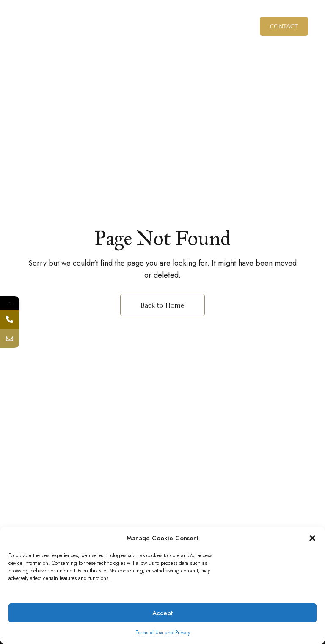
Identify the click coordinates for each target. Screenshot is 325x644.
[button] (312, 538)
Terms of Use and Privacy (163, 633)
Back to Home (163, 305)
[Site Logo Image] (162, 26)
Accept (162, 613)
